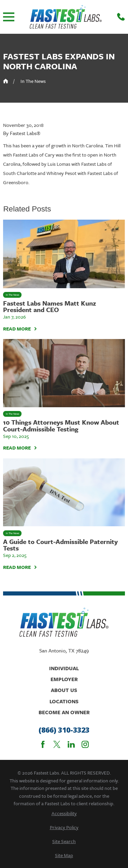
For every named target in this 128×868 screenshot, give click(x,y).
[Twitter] (57, 744)
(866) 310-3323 (64, 730)
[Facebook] (43, 744)
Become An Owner (64, 712)
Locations (64, 701)
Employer (64, 679)
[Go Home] (6, 81)
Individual (64, 668)
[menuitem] (64, 813)
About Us (64, 690)
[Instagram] (85, 744)
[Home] (66, 17)
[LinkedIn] (71, 744)
